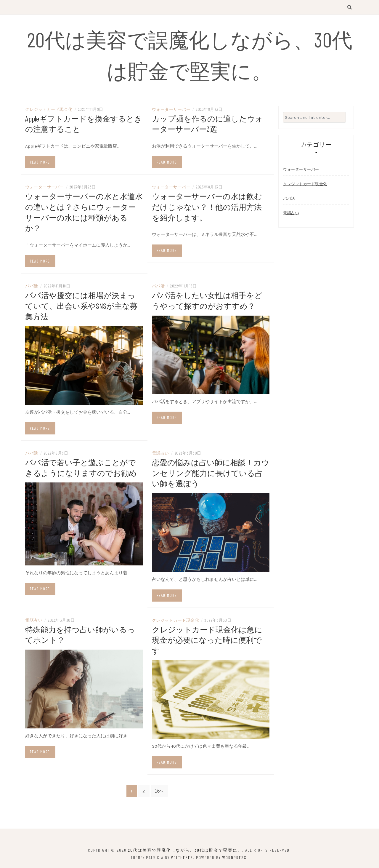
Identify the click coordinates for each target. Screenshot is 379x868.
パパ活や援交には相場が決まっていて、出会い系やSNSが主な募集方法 (81, 305)
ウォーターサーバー (171, 110)
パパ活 (32, 286)
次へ (159, 789)
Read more (40, 163)
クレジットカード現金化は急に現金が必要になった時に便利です (207, 638)
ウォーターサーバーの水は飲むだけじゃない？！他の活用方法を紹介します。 (207, 207)
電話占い (160, 452)
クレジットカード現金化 (49, 110)
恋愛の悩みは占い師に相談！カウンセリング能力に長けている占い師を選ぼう (211, 472)
